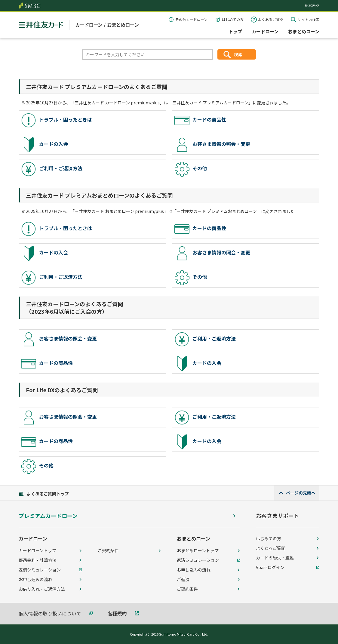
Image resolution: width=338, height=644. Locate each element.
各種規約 (117, 613)
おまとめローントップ (198, 550)
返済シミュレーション (40, 570)
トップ (235, 31)
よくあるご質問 (271, 19)
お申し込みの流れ (35, 579)
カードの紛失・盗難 (275, 558)
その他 (191, 169)
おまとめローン (304, 31)
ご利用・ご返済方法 (52, 169)
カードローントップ (37, 550)
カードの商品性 (200, 120)
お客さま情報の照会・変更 (212, 145)
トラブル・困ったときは (57, 120)
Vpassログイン (270, 567)
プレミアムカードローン (48, 516)
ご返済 (183, 579)
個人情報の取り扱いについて (50, 613)
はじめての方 (233, 19)
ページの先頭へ (301, 493)
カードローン (265, 31)
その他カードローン (191, 19)
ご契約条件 (108, 550)
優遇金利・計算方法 (38, 560)
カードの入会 (45, 145)
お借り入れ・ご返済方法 (42, 589)
